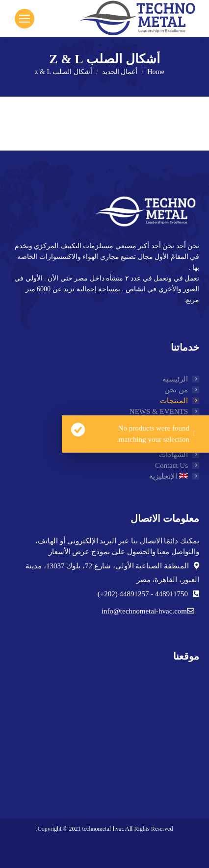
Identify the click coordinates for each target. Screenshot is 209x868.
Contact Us (171, 465)
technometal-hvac (103, 829)
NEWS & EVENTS (159, 411)
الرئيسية (175, 379)
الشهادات (173, 455)
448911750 (170, 594)
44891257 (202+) (123, 594)
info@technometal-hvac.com (144, 611)
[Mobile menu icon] (25, 19)
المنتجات (174, 401)
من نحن (176, 390)
